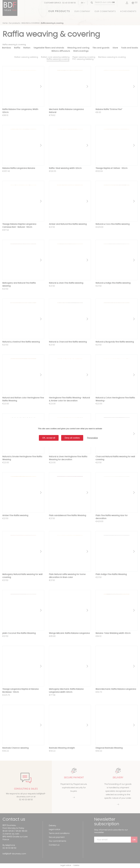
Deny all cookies (72, 438)
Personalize (92, 438)
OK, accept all (49, 438)
